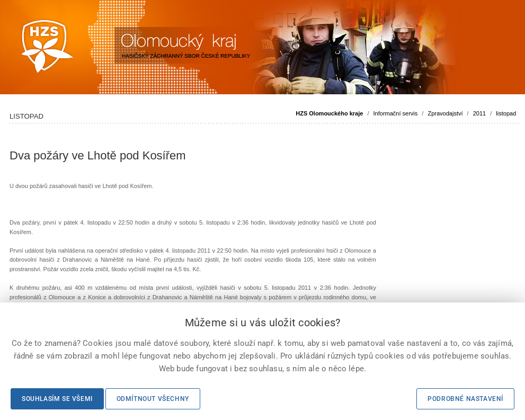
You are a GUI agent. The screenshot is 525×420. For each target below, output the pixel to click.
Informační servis (396, 113)
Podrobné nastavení (465, 399)
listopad (506, 113)
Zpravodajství (445, 113)
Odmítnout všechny (153, 399)
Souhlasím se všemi (57, 399)
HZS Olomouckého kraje (329, 113)
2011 (479, 113)
